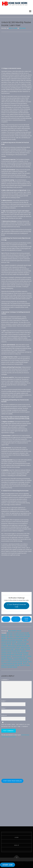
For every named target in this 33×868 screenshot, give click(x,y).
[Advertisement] (16, 51)
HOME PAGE (26, 619)
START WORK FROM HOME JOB (12, 781)
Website (4, 715)
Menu (30, 11)
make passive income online (11, 647)
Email (4, 708)
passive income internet (21, 653)
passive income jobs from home (12, 655)
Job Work (23, 28)
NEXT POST (16, 619)
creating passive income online (17, 638)
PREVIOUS (6, 619)
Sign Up (16, 845)
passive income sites (19, 656)
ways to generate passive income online (15, 660)
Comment (5, 680)
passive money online (21, 658)
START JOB (8, 865)
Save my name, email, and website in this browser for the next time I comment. (16, 725)
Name (4, 701)
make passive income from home (18, 646)
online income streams (22, 649)
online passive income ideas (11, 651)
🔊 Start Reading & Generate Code (16, 606)
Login (16, 837)
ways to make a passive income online (14, 662)
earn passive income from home (12, 640)
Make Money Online (15, 631)
